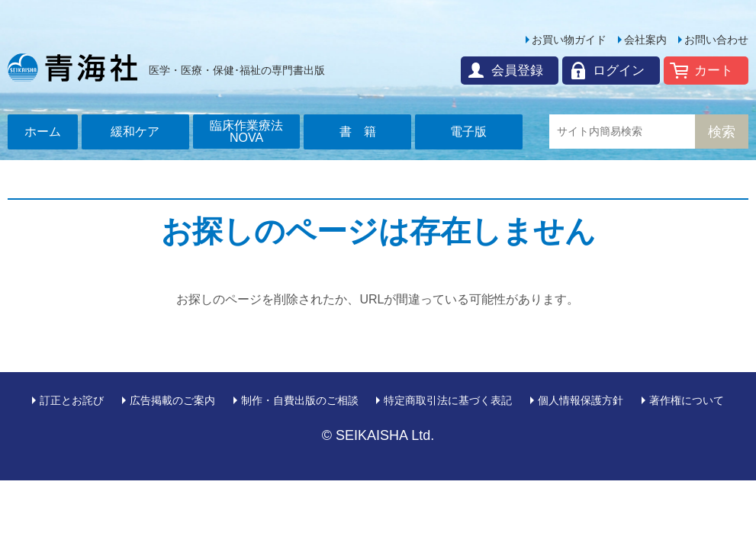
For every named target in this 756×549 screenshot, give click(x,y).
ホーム (43, 132)
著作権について (687, 400)
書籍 (364, 132)
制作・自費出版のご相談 (300, 400)
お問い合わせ (716, 40)
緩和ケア (135, 132)
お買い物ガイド (569, 40)
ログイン (619, 71)
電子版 (468, 132)
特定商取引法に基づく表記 (448, 400)
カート (714, 71)
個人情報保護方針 (581, 400)
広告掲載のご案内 (172, 400)
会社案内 (645, 40)
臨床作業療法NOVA (246, 132)
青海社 (72, 67)
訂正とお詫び (72, 400)
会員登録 (517, 71)
